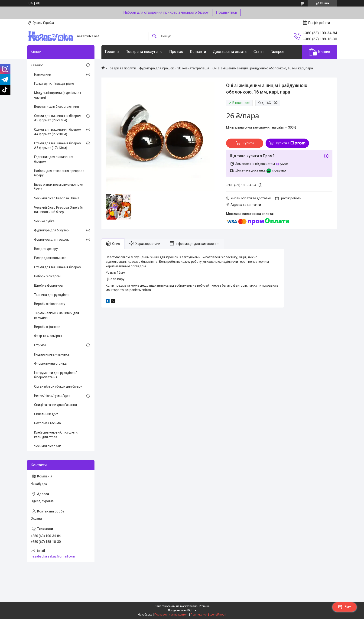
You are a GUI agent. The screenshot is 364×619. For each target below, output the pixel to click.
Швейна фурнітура (48, 285)
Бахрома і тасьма (47, 423)
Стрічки (40, 345)
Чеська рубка (44, 221)
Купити (248, 143)
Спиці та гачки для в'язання (55, 405)
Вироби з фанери (47, 327)
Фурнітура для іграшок (157, 68)
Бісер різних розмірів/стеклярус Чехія (58, 187)
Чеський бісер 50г (48, 446)
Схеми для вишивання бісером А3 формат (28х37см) (58, 118)
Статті (258, 52)
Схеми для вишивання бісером (58, 267)
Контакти (198, 52)
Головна (112, 52)
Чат (344, 607)
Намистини (43, 75)
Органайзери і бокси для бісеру (58, 386)
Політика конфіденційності (208, 615)
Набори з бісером (47, 276)
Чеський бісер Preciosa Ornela (57, 198)
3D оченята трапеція (193, 68)
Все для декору (46, 249)
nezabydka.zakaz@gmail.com (53, 556)
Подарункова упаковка (52, 354)
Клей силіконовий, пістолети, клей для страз (56, 435)
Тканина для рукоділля (52, 295)
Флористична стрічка (50, 363)
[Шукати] (154, 36)
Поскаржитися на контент (171, 615)
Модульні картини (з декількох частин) (58, 95)
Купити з (291, 143)
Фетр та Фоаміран (48, 336)
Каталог (37, 65)
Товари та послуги (142, 52)
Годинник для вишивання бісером (54, 159)
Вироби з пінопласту (50, 304)
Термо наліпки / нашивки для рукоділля (57, 315)
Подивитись (226, 12)
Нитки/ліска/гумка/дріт (52, 396)
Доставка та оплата (230, 52)
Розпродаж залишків (50, 258)
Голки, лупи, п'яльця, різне (54, 84)
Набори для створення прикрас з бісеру (59, 173)
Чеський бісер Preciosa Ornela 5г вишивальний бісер (59, 210)
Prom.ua (204, 606)
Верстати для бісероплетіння (57, 107)
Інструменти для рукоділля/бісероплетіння (55, 375)
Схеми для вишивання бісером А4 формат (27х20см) (58, 132)
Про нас (176, 52)
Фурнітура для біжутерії (52, 230)
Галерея (277, 52)
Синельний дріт (46, 414)
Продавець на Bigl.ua (182, 610)
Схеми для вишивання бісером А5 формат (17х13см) (58, 146)
